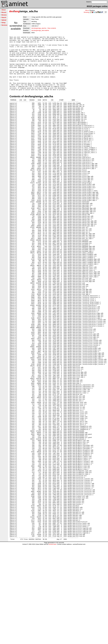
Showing (86, 12)
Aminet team (53, 643)
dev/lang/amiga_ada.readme (40, 30)
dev (11, 11)
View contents (52, 28)
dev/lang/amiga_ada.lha (39, 28)
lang (17, 11)
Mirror (87, 10)
